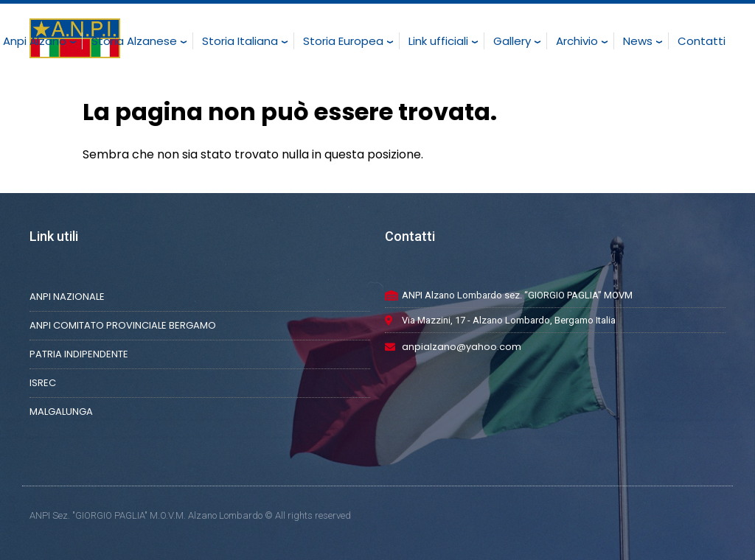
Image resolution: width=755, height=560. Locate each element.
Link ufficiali (438, 41)
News (638, 41)
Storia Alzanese (134, 41)
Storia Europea (343, 41)
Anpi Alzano (35, 41)
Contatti (702, 41)
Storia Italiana (240, 41)
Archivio (577, 41)
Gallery (512, 41)
